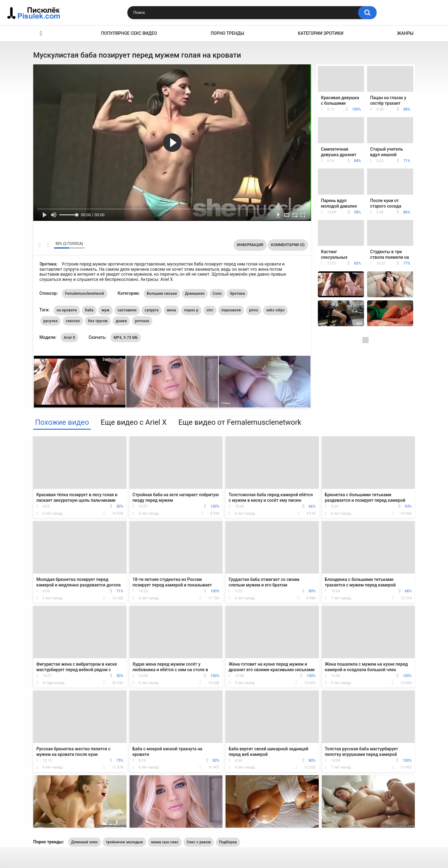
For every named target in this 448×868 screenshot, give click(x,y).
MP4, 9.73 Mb (126, 338)
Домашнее (195, 294)
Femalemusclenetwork (84, 294)
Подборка (228, 842)
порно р (191, 310)
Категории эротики (321, 33)
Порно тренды (227, 33)
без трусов (98, 321)
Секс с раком (199, 842)
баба (89, 310)
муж (106, 310)
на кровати (67, 310)
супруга (152, 310)
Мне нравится (40, 245)
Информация (250, 245)
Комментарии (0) (288, 245)
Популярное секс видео (129, 33)
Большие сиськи (162, 294)
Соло (217, 294)
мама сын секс (165, 842)
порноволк (231, 310)
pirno (254, 310)
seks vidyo (275, 310)
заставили (127, 310)
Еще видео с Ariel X (134, 422)
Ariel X (69, 338)
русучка (50, 321)
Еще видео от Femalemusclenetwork (240, 422)
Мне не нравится (48, 245)
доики (121, 321)
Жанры (405, 33)
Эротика (41, 33)
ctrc (210, 310)
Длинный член (84, 842)
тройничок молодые (124, 842)
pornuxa (142, 321)
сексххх (73, 321)
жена (172, 310)
